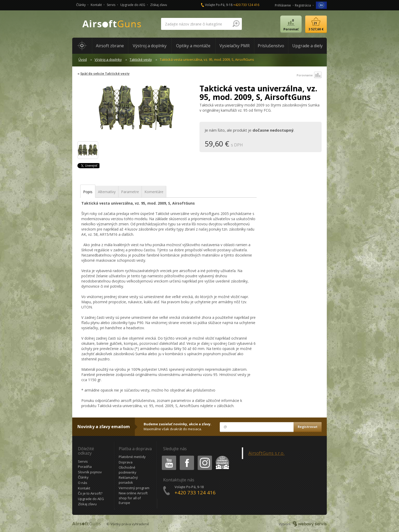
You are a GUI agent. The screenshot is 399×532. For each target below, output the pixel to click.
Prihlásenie (283, 5)
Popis (88, 192)
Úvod (83, 59)
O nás (83, 483)
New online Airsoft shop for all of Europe (133, 498)
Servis (111, 5)
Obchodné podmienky (128, 470)
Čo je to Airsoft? (90, 493)
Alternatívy (107, 192)
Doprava (126, 462)
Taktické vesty (141, 59)
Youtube (167, 457)
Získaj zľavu (159, 5)
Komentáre (154, 192)
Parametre (130, 192)
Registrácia (303, 5)
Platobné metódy (132, 457)
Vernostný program (134, 488)
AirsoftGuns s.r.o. (266, 453)
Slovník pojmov (90, 472)
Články (81, 5)
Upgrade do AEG (133, 5)
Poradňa (85, 467)
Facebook (186, 457)
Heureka (221, 457)
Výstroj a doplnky (108, 59)
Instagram (204, 457)
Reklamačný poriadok (128, 480)
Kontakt (96, 5)
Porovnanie (309, 75)
